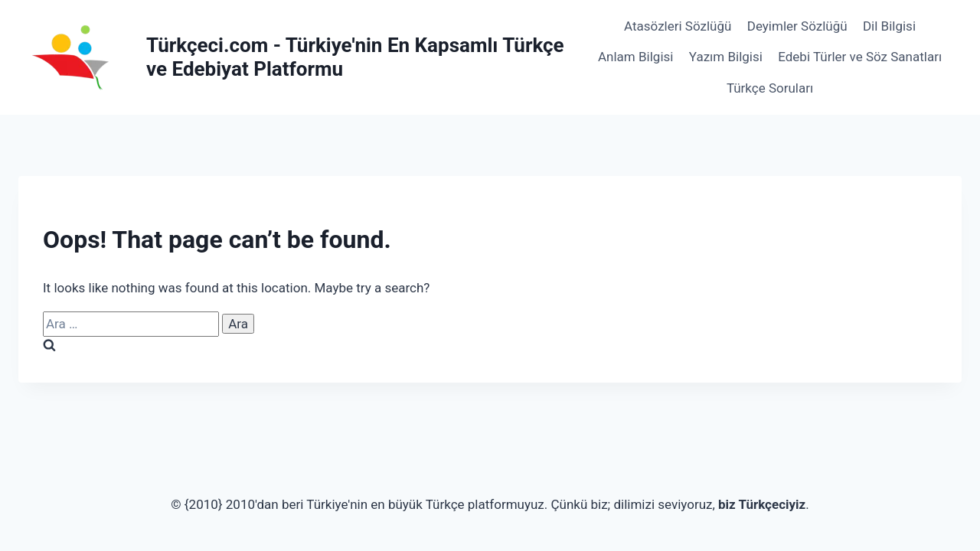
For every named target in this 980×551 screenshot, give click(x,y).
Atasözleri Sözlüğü (678, 26)
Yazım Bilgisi (726, 57)
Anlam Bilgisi (635, 57)
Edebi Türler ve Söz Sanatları (860, 57)
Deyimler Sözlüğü (797, 26)
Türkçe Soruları (770, 88)
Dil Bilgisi (889, 26)
